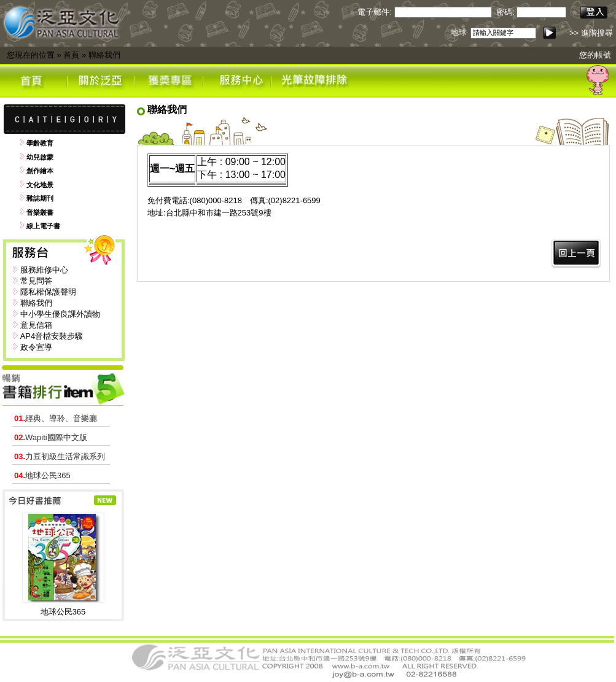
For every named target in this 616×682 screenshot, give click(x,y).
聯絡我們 (104, 55)
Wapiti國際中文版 (51, 437)
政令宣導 (36, 347)
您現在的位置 (31, 55)
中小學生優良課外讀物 (60, 314)
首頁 (71, 55)
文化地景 (40, 185)
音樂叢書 (40, 212)
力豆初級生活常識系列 (60, 456)
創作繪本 (40, 171)
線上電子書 (43, 226)
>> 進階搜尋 (591, 33)
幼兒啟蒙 (40, 157)
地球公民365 (42, 475)
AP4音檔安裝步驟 (52, 336)
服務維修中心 (44, 270)
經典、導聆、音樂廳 (56, 418)
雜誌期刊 (40, 198)
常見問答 (36, 281)
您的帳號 (595, 55)
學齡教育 (40, 143)
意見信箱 (36, 325)
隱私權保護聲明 (48, 292)
